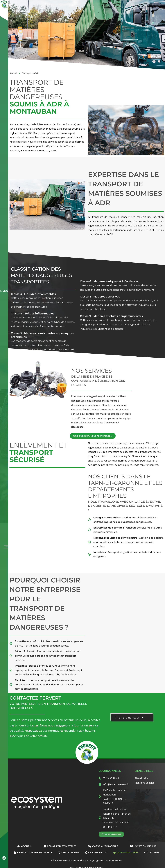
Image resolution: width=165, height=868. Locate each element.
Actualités (152, 853)
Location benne (143, 846)
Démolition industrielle (33, 853)
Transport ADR (126, 853)
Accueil (24, 846)
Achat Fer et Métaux (60, 846)
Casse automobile (103, 846)
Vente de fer (69, 853)
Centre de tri (96, 853)
